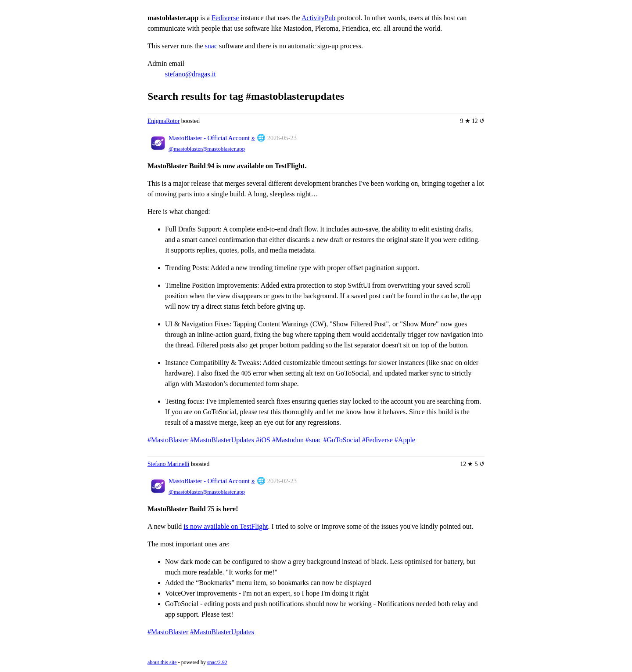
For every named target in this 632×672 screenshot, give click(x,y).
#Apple (405, 440)
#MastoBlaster (168, 440)
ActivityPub (318, 18)
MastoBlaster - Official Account (209, 138)
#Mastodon (288, 440)
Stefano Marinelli (169, 464)
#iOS (263, 440)
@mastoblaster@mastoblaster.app (207, 149)
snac (211, 46)
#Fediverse (377, 440)
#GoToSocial (341, 440)
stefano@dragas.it (190, 74)
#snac (313, 440)
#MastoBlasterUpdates (222, 440)
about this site (162, 662)
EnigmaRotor (163, 121)
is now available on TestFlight (226, 526)
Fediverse (225, 18)
